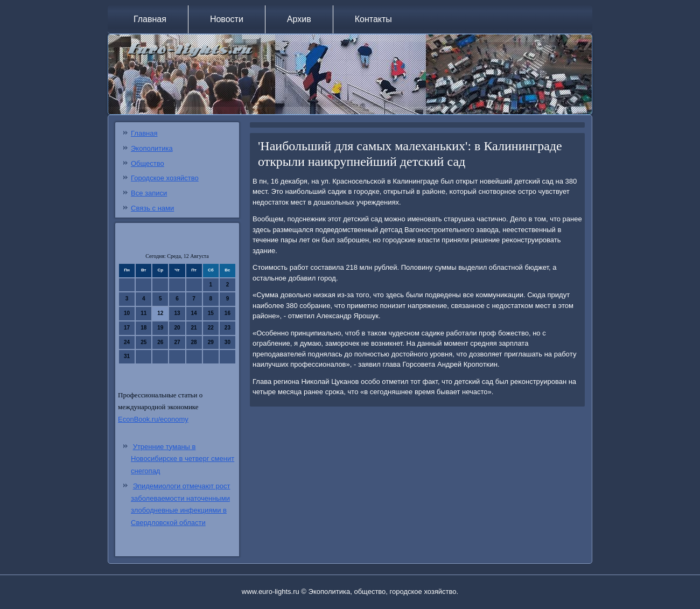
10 (127, 313)
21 (194, 328)
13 (177, 313)
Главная (150, 19)
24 (127, 342)
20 (177, 328)
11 (143, 313)
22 (211, 328)
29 (211, 342)
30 (227, 342)
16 (227, 313)
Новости (227, 19)
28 (194, 342)
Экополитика (152, 148)
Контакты (373, 19)
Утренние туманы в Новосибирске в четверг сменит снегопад (183, 459)
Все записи (149, 193)
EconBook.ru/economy (153, 419)
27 (177, 342)
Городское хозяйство (165, 178)
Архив (299, 19)
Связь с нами (152, 208)
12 (160, 313)
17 (127, 328)
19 (160, 328)
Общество (148, 163)
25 (143, 342)
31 (127, 356)
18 (143, 328)
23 (227, 328)
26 (160, 342)
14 (194, 313)
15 (211, 313)
